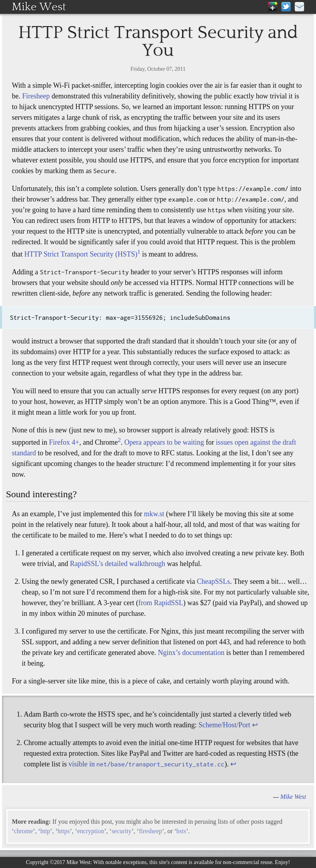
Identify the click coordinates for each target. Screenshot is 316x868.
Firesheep (36, 96)
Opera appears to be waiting (164, 442)
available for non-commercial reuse (233, 862)
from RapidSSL (161, 603)
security (121, 831)
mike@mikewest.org (299, 7)
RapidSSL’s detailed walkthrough (118, 564)
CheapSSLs (213, 581)
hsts (181, 831)
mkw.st (154, 514)
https (64, 831)
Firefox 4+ (64, 442)
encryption (90, 831)
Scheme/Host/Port (224, 725)
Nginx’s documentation (191, 653)
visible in (146, 764)
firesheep (151, 831)
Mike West (39, 7)
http (45, 831)
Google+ (273, 7)
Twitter (286, 7)
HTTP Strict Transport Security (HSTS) (81, 254)
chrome (23, 831)
